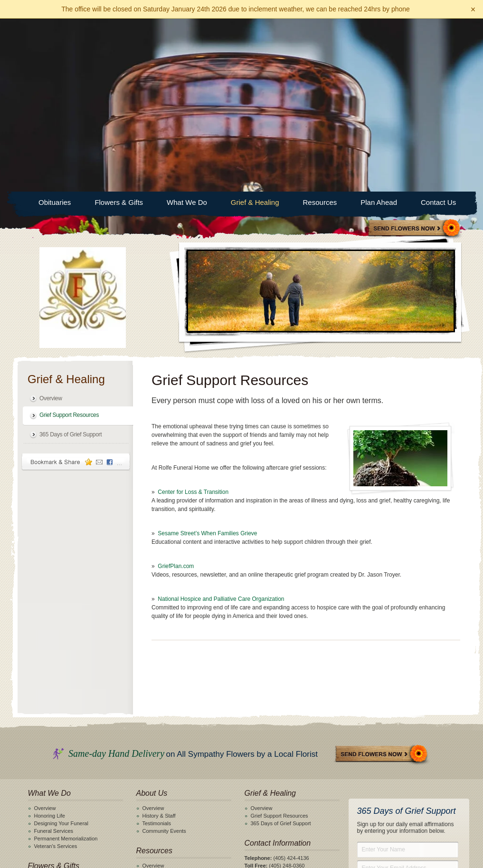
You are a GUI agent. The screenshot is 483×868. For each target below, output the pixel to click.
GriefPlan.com (176, 393)
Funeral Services (54, 658)
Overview (51, 225)
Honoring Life (50, 643)
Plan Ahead (379, 29)
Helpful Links (157, 715)
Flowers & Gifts (119, 29)
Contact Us (438, 29)
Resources (320, 29)
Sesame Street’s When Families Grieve (207, 360)
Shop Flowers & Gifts (59, 708)
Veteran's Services (56, 673)
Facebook (248, 720)
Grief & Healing (255, 29)
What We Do (187, 29)
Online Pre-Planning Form (64, 765)
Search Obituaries (163, 773)
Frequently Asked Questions (175, 738)
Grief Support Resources (69, 242)
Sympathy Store (415, 56)
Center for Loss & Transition (193, 319)
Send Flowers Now (382, 582)
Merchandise (157, 708)
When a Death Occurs (168, 723)
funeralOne (316, 849)
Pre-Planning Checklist (61, 758)
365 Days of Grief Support (71, 261)
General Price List (163, 700)
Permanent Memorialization (66, 665)
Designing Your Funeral (61, 650)
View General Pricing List (241, 827)
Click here (273, 708)
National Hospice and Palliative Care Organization (221, 426)
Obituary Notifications (167, 781)
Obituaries (55, 29)
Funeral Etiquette (162, 731)
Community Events (164, 658)
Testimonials (157, 650)
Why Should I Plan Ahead (64, 750)
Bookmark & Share (76, 289)
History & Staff (159, 643)
